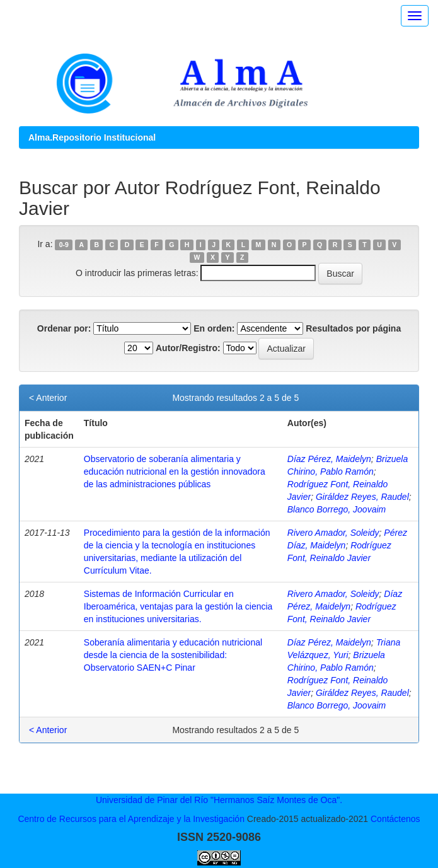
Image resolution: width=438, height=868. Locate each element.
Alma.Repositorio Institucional (92, 137)
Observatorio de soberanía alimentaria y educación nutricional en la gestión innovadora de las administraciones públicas (175, 472)
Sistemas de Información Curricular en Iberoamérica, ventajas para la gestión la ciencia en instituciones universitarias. (178, 606)
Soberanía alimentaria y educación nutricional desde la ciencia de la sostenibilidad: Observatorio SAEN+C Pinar (173, 655)
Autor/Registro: (188, 348)
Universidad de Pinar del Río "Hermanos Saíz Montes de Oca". (219, 800)
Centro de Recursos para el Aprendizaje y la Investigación (131, 819)
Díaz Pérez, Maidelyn (329, 459)
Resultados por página (353, 328)
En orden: (214, 328)
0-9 (64, 245)
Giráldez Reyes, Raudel (362, 497)
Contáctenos (395, 819)
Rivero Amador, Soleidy (333, 533)
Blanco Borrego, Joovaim (337, 509)
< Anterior (48, 398)
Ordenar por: (64, 328)
